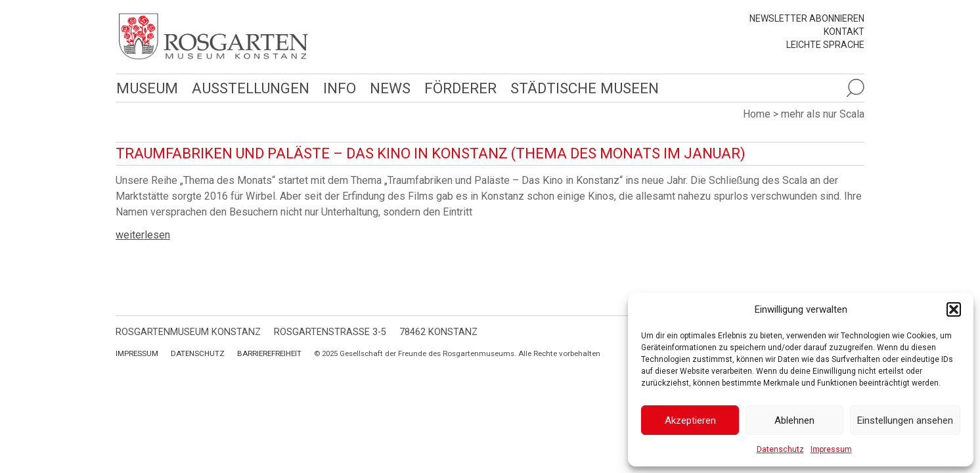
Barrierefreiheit (269, 353)
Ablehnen (794, 420)
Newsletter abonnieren (807, 18)
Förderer (457, 88)
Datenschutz (780, 449)
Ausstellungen (249, 88)
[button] (954, 309)
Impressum (831, 449)
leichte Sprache (825, 45)
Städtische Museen (580, 88)
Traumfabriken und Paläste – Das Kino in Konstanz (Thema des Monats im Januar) (431, 153)
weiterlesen (143, 235)
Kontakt (844, 32)
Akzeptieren (690, 420)
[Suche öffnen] (855, 88)
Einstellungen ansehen (905, 420)
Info (337, 88)
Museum (146, 88)
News (387, 88)
